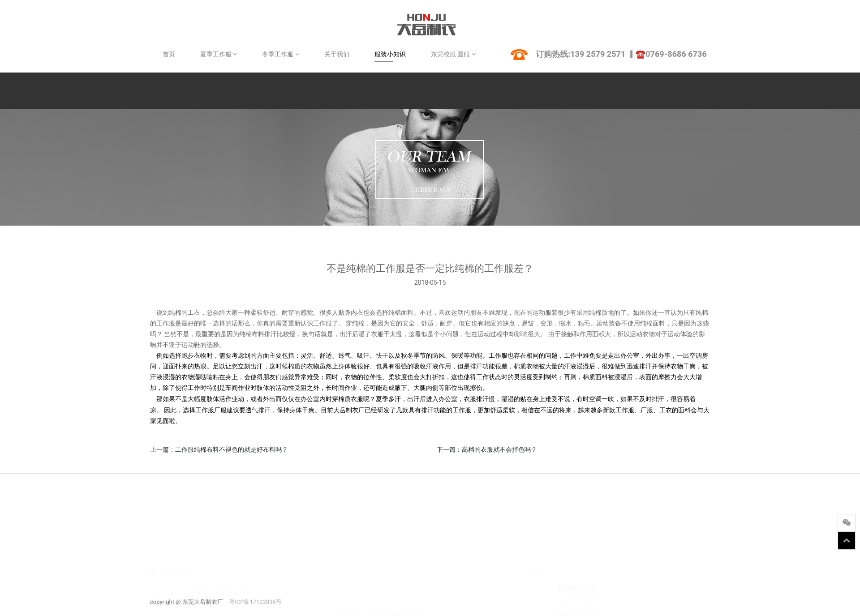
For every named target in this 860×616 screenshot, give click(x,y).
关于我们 (337, 54)
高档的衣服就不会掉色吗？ (499, 449)
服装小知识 (390, 54)
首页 (169, 54)
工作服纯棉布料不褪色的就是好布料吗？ (232, 449)
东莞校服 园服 (453, 54)
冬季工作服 (280, 54)
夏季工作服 (219, 54)
